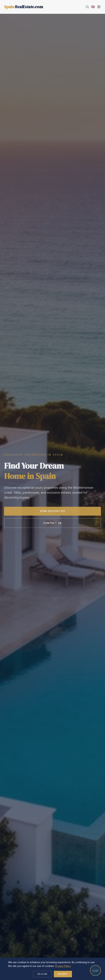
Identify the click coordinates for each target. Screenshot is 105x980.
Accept (63, 974)
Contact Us (53, 524)
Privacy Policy (63, 966)
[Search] (87, 7)
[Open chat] (95, 970)
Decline (42, 974)
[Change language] (93, 7)
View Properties (52, 512)
